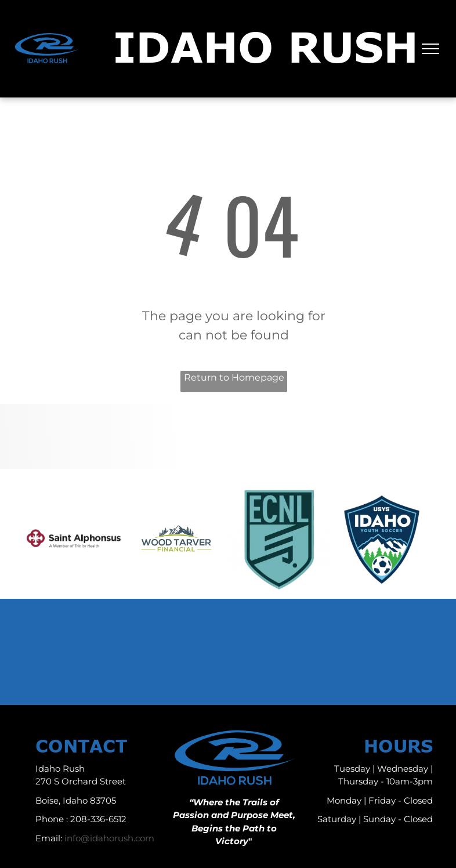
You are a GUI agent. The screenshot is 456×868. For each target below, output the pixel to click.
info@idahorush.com (109, 838)
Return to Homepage (234, 377)
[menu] (430, 49)
